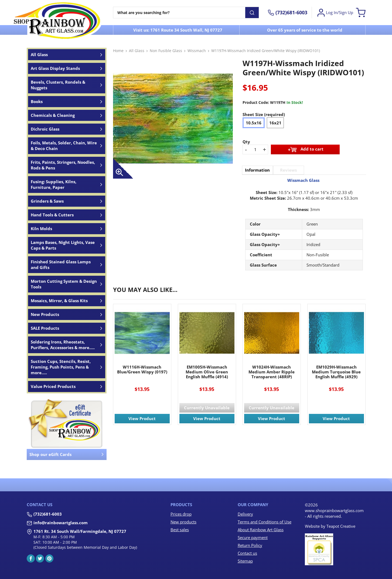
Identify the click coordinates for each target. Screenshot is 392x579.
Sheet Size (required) (264, 114)
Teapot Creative (341, 526)
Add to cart (305, 149)
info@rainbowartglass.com (61, 523)
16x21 (275, 123)
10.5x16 (254, 123)
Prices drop (181, 514)
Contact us (247, 553)
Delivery (245, 514)
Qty (246, 142)
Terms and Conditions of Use (265, 522)
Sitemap (245, 561)
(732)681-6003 (48, 514)
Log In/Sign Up (335, 13)
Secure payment (253, 537)
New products (183, 522)
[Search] (179, 13)
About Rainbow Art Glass (261, 530)
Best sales (180, 530)
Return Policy (250, 545)
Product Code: (256, 102)
